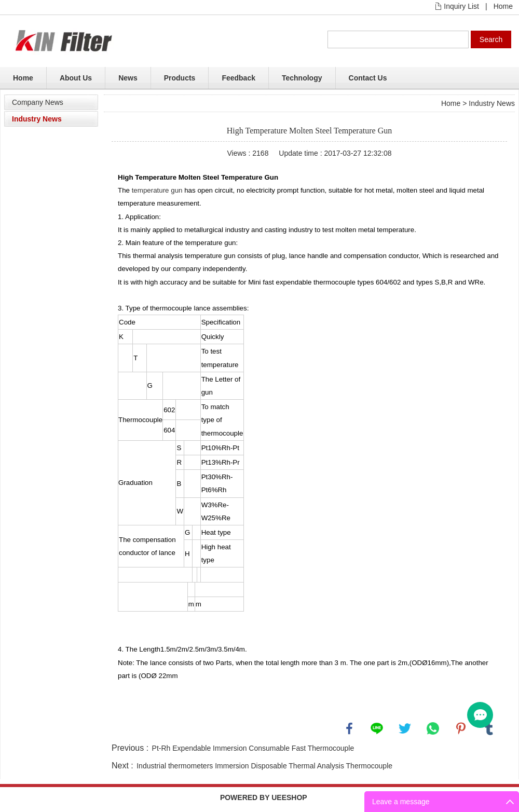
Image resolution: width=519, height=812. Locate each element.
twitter (405, 728)
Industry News (37, 119)
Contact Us (368, 78)
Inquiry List (461, 6)
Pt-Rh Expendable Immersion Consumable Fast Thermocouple (253, 748)
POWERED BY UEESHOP (264, 797)
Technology (302, 78)
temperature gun (157, 190)
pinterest (461, 728)
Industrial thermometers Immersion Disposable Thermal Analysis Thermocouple (264, 766)
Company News (38, 102)
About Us (76, 78)
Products (180, 78)
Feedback (238, 78)
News (128, 78)
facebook (349, 728)
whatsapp (433, 728)
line (377, 728)
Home (503, 6)
